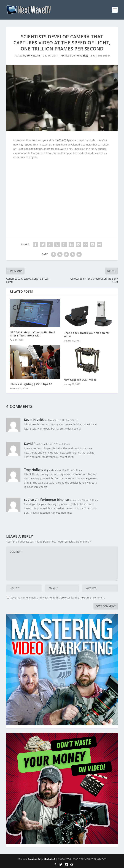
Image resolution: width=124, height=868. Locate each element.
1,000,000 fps (63, 140)
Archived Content (71, 56)
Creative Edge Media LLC (41, 859)
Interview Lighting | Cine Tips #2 (31, 384)
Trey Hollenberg (36, 470)
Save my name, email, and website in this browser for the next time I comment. (58, 598)
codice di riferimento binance (46, 500)
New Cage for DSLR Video (80, 380)
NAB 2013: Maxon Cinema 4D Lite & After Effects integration (33, 334)
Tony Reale (33, 56)
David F (30, 444)
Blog (85, 56)
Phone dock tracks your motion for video (87, 334)
